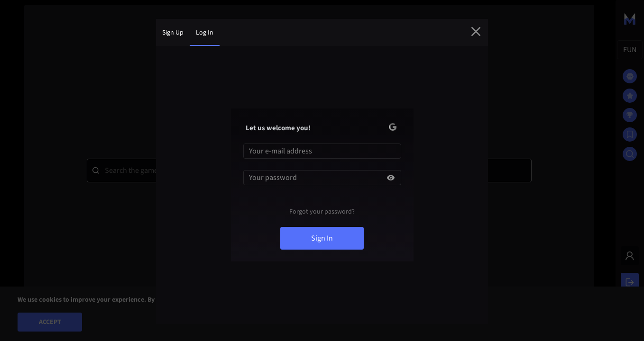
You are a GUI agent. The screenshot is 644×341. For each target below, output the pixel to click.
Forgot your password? (322, 212)
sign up (173, 33)
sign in (322, 238)
